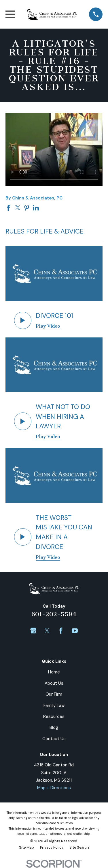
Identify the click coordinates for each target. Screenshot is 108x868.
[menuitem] (26, 848)
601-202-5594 (54, 614)
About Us (54, 683)
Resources (54, 716)
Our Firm (54, 694)
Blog (54, 727)
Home (54, 672)
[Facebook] (61, 631)
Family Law (54, 705)
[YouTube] (75, 631)
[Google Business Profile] (33, 631)
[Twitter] (47, 631)
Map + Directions (54, 788)
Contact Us (54, 739)
